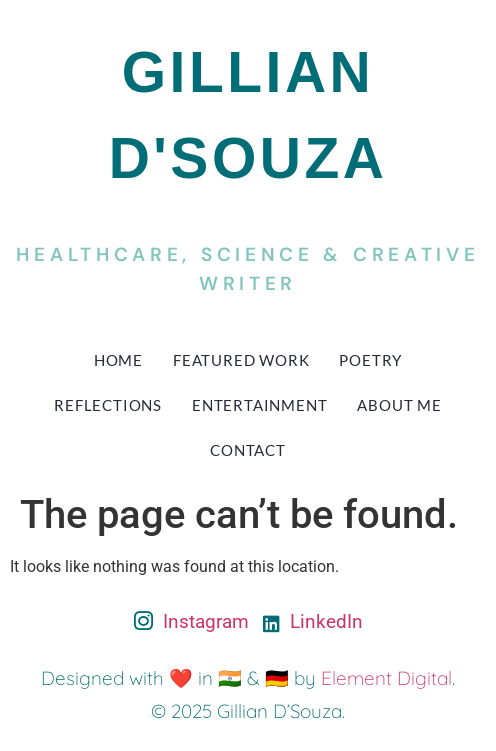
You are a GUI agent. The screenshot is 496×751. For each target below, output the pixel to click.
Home (118, 360)
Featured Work (241, 360)
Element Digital (386, 678)
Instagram (191, 623)
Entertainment (259, 405)
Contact (248, 450)
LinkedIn (313, 621)
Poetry (370, 360)
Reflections (108, 405)
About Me (399, 405)
